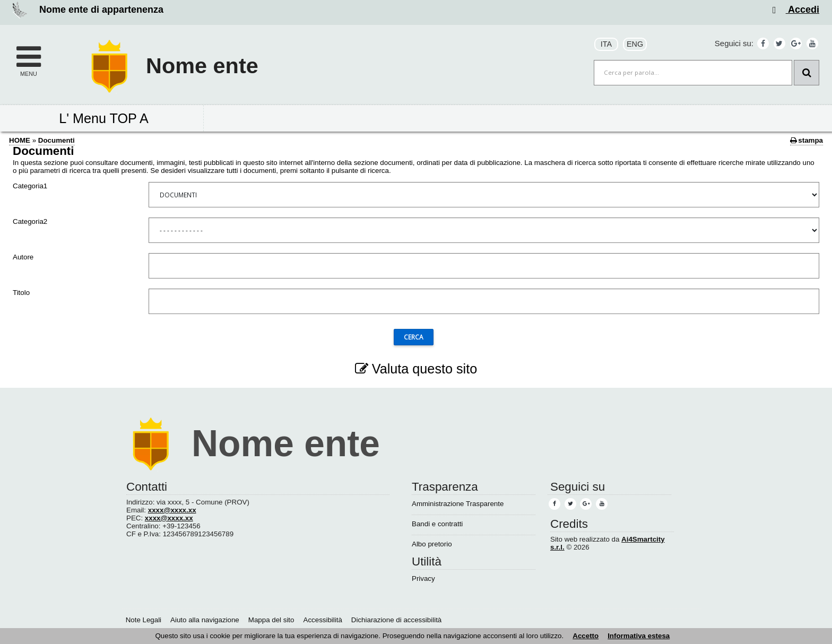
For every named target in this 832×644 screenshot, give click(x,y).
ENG (635, 44)
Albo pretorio (432, 544)
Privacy (423, 578)
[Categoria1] (484, 195)
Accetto (586, 636)
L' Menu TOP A (104, 118)
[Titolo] (484, 301)
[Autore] (484, 266)
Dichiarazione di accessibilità (396, 620)
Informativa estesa (639, 636)
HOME (20, 140)
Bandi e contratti (437, 524)
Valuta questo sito (416, 369)
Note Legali (144, 620)
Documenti (57, 140)
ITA (606, 44)
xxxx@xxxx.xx (172, 510)
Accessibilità (323, 620)
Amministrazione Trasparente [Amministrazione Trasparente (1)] (458, 504)
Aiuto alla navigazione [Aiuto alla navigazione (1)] (205, 620)
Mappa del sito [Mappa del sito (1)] (271, 620)
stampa (807, 140)
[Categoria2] (484, 230)
